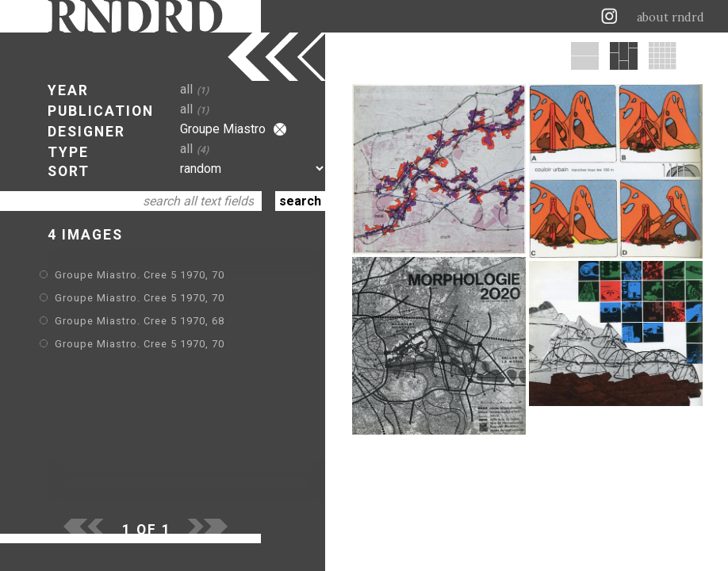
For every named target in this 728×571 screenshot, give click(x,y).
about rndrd (671, 17)
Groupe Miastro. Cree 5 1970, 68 (140, 321)
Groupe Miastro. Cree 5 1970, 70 (140, 275)
